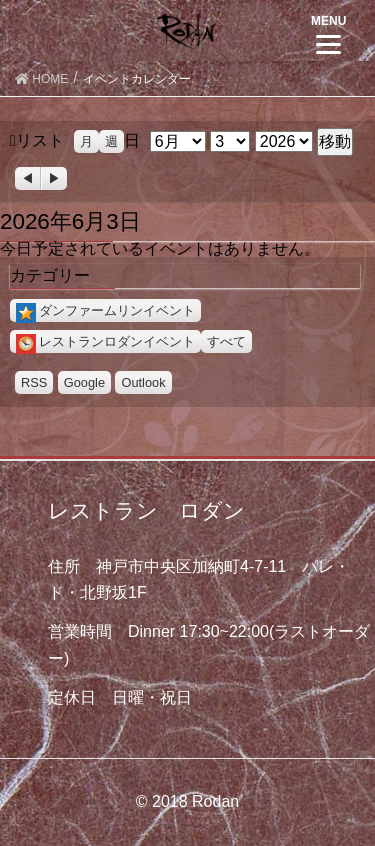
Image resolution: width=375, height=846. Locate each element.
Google (84, 382)
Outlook (143, 382)
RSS (34, 382)
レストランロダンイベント (105, 341)
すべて (226, 341)
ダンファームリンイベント (105, 310)
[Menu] (328, 32)
